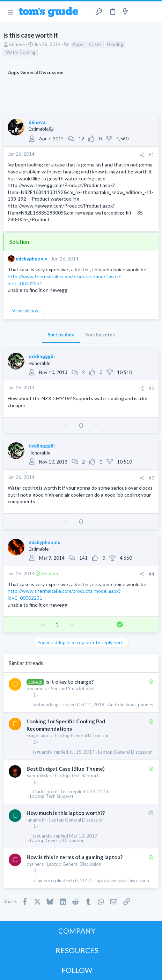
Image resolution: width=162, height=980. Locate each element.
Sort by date (61, 335)
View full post (26, 311)
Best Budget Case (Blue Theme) (66, 769)
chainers (35, 864)
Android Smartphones (73, 689)
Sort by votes (100, 335)
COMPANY (77, 931)
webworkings (47, 705)
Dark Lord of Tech (51, 792)
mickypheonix (32, 259)
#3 (152, 478)
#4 (152, 574)
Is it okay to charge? (69, 682)
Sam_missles (39, 776)
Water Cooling (21, 52)
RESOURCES (77, 950)
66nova (17, 44)
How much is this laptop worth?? (66, 813)
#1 (152, 155)
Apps (78, 44)
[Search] (153, 12)
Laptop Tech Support (77, 776)
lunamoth (36, 820)
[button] (10, 12)
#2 (152, 388)
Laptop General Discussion (82, 736)
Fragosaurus (39, 736)
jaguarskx (43, 752)
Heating (115, 44)
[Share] (142, 155)
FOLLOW (77, 970)
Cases (95, 44)
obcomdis (37, 689)
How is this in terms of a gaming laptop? (75, 857)
